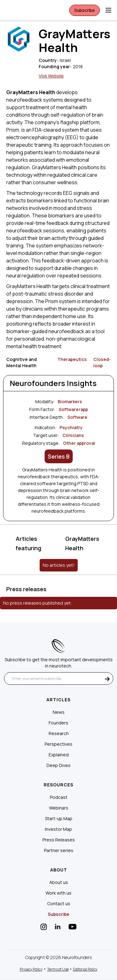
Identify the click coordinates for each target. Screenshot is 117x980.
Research (59, 734)
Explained (59, 755)
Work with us (58, 893)
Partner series (59, 851)
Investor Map (58, 829)
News (59, 712)
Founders (58, 723)
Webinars (59, 808)
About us (59, 882)
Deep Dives (58, 765)
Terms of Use (58, 969)
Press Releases (59, 840)
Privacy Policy (31, 969)
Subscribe (85, 10)
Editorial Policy (85, 969)
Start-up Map (59, 819)
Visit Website (51, 76)
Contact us (59, 904)
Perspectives (58, 744)
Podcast (59, 797)
